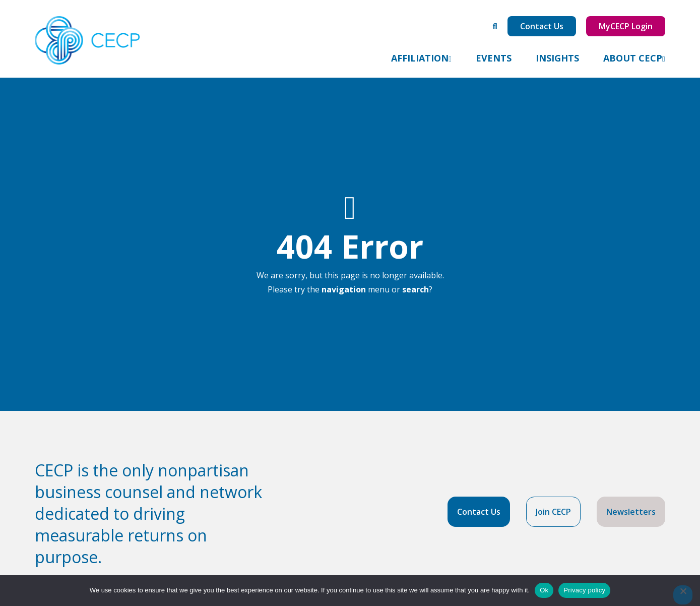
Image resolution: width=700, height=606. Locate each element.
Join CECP (553, 512)
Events (494, 58)
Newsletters (631, 512)
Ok (544, 590)
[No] (683, 595)
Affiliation (420, 58)
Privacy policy (584, 590)
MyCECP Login (626, 26)
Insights (557, 58)
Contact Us (542, 26)
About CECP (633, 58)
